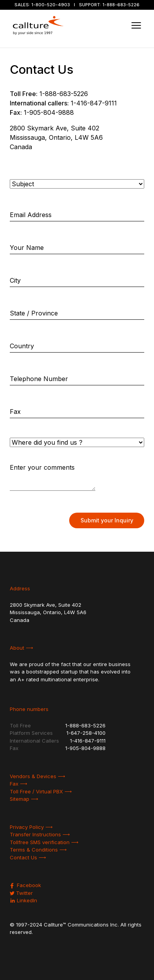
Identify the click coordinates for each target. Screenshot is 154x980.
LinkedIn (23, 900)
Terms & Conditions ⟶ (38, 850)
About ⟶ (21, 648)
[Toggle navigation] (136, 25)
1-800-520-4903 (51, 5)
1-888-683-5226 (121, 5)
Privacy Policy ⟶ (31, 827)
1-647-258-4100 (86, 733)
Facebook (25, 885)
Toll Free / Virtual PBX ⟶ (41, 791)
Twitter (21, 893)
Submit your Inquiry (107, 520)
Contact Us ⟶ (28, 857)
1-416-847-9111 (94, 103)
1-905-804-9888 (49, 112)
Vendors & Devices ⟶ (38, 776)
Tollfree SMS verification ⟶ (44, 842)
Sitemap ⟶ (24, 799)
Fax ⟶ (19, 784)
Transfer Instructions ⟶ (40, 834)
